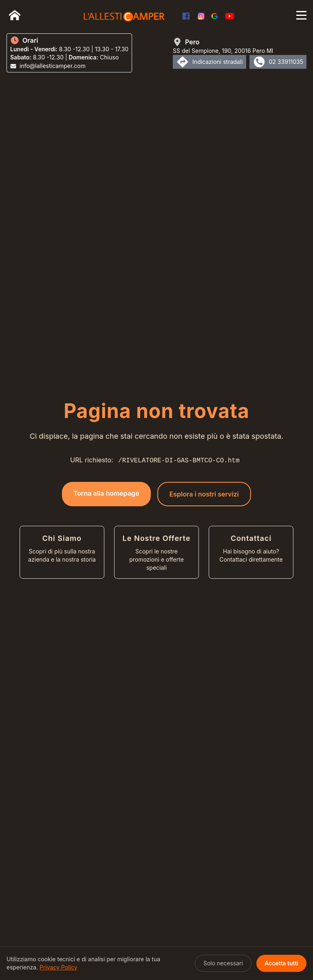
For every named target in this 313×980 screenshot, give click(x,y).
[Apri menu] (301, 15)
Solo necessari (223, 963)
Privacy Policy (58, 967)
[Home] (15, 15)
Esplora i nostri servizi (204, 494)
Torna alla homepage (106, 493)
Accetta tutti (281, 963)
